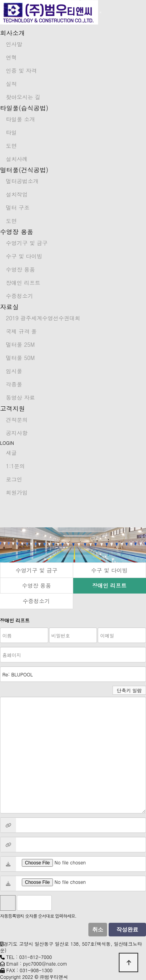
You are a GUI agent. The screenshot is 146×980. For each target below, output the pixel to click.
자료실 (9, 307)
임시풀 (14, 371)
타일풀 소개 (20, 119)
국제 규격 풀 (21, 331)
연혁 (11, 57)
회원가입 (17, 492)
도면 (11, 146)
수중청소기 (19, 296)
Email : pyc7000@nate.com (37, 963)
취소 (98, 930)
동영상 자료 (20, 397)
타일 (11, 132)
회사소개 (12, 33)
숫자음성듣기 (61, 903)
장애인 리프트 (23, 283)
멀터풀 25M (20, 344)
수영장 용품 (17, 232)
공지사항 (17, 433)
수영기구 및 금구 (27, 243)
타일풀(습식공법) (24, 108)
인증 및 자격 (21, 70)
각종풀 (14, 384)
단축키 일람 (129, 690)
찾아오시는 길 (23, 97)
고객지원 (12, 408)
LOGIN (7, 443)
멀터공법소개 (22, 181)
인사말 (14, 44)
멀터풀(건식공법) (24, 170)
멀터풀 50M (20, 358)
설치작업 (17, 194)
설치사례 (17, 159)
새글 (11, 453)
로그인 (14, 479)
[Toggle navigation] (100, 12)
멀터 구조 (18, 207)
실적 (11, 84)
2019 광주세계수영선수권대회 (43, 318)
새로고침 (78, 903)
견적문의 (17, 420)
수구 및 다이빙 (24, 256)
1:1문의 (15, 466)
